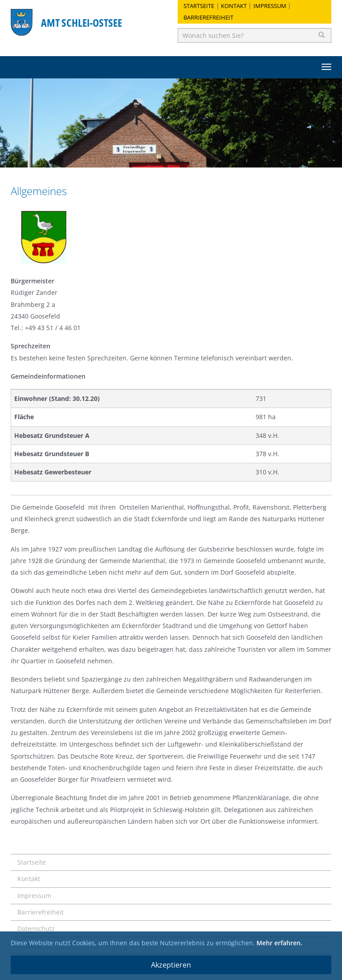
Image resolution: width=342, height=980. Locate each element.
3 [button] (184, 156)
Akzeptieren (171, 965)
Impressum (270, 6)
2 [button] (171, 156)
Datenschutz (36, 929)
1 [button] (158, 156)
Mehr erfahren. (279, 943)
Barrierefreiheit (208, 17)
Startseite (199, 6)
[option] (171, 123)
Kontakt (234, 6)
